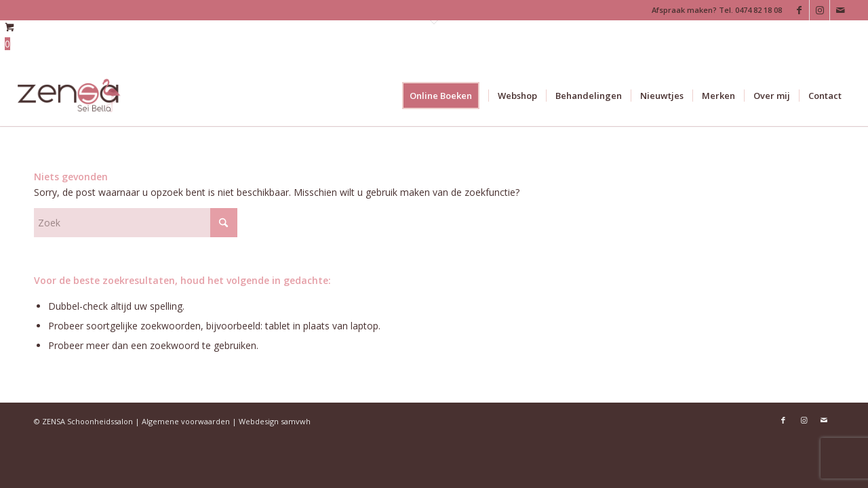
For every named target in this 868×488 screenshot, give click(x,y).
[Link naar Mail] (840, 10)
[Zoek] (136, 223)
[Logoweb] (70, 96)
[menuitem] (445, 96)
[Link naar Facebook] (799, 10)
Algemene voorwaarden (186, 421)
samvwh (296, 421)
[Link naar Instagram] (820, 10)
